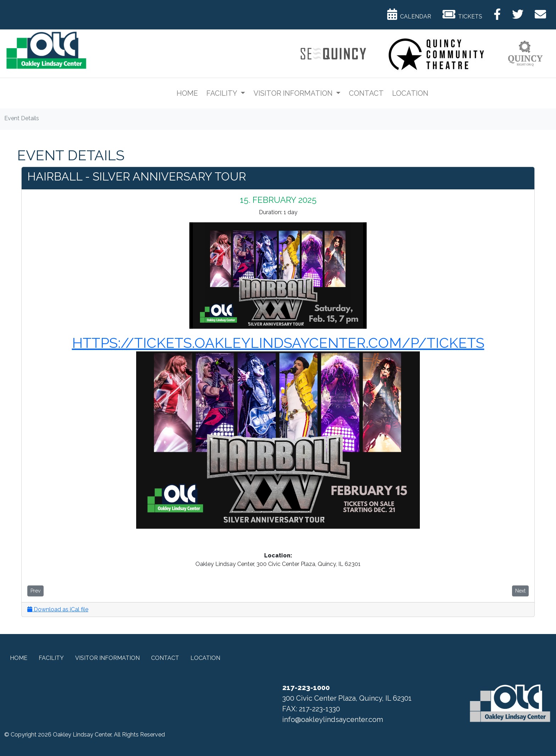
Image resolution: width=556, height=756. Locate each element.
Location (410, 93)
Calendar (409, 14)
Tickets (462, 14)
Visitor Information (294, 93)
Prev (35, 591)
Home (187, 93)
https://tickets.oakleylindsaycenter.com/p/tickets (278, 343)
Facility (223, 93)
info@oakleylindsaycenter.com (333, 719)
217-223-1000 (306, 688)
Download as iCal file (58, 609)
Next (520, 591)
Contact (366, 93)
